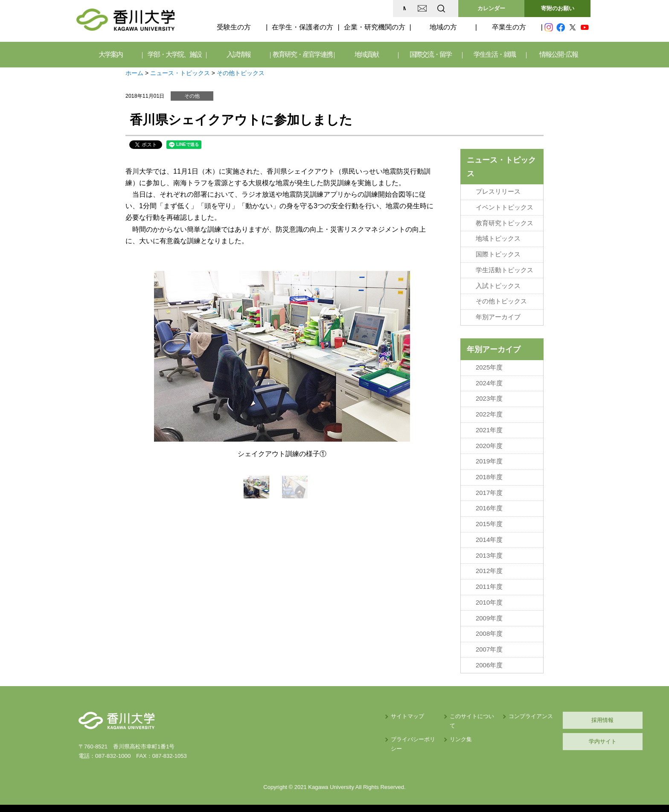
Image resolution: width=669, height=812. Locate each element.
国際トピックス (498, 253)
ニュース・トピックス (180, 73)
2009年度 (489, 613)
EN (407, 8)
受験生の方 (234, 27)
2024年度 (489, 381)
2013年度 (489, 551)
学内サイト (550, 736)
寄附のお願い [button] (558, 8)
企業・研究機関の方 (375, 27)
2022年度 (489, 412)
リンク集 (386, 725)
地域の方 (443, 27)
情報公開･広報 (558, 54)
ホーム (134, 73)
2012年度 (489, 567)
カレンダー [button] (491, 8)
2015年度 (489, 521)
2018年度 (489, 474)
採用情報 (550, 715)
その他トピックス (241, 73)
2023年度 (489, 396)
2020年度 (489, 443)
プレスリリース (498, 192)
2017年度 (489, 489)
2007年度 (489, 644)
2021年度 (489, 428)
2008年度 (489, 629)
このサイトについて (400, 711)
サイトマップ (322, 711)
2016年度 (489, 505)
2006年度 (489, 660)
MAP (340, 8)
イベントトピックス (505, 207)
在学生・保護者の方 (303, 27)
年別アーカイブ (498, 315)
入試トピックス (498, 285)
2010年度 (489, 598)
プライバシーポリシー (333, 725)
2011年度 (489, 582)
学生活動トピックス (505, 269)
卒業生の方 (509, 27)
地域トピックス (498, 238)
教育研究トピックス (505, 223)
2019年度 (489, 459)
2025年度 (489, 366)
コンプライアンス (467, 711)
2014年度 (489, 536)
